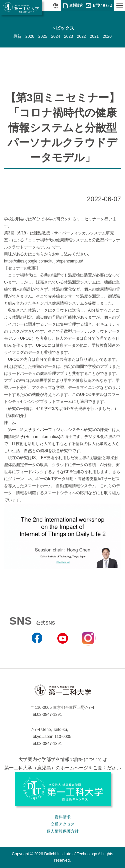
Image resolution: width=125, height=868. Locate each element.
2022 (81, 36)
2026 (30, 36)
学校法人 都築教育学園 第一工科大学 (21, 7)
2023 (68, 36)
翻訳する (55, 6)
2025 (43, 36)
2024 (55, 36)
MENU (119, 6)
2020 (107, 36)
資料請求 (76, 5)
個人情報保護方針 (63, 831)
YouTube (62, 652)
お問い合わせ (102, 5)
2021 (94, 36)
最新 (17, 36)
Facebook (37, 652)
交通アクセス (63, 824)
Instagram (88, 650)
